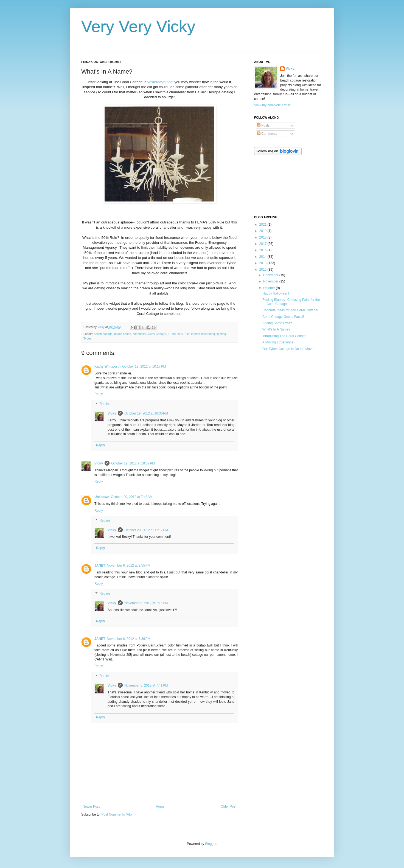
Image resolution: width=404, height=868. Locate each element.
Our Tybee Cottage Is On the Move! (288, 349)
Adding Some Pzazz (277, 323)
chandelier (140, 334)
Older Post (228, 807)
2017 (263, 244)
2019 (263, 231)
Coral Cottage (157, 334)
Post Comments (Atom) (118, 814)
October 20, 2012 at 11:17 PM (146, 530)
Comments (267, 134)
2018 (263, 237)
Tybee (87, 338)
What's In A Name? (276, 329)
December (271, 275)
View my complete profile (272, 105)
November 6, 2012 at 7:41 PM (146, 685)
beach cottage (103, 334)
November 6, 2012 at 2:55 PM (128, 565)
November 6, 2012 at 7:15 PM (146, 603)
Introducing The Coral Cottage (284, 336)
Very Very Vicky (138, 26)
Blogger (211, 844)
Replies (105, 404)
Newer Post (91, 807)
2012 (263, 270)
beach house (123, 334)
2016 (263, 250)
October (270, 288)
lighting (221, 334)
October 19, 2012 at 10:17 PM (144, 366)
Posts (263, 125)
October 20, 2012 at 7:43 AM (132, 497)
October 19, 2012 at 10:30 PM (146, 413)
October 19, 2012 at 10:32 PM (133, 463)
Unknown (102, 497)
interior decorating (203, 334)
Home (160, 807)
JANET (100, 565)
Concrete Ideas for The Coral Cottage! (290, 310)
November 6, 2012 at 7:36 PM (128, 639)
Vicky (112, 413)
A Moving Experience (278, 342)
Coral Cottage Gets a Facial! (283, 317)
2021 (263, 225)
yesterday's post (160, 82)
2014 (263, 257)
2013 (263, 263)
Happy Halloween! (276, 293)
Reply (99, 394)
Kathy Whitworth (107, 366)
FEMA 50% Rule (179, 334)
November (271, 281)
